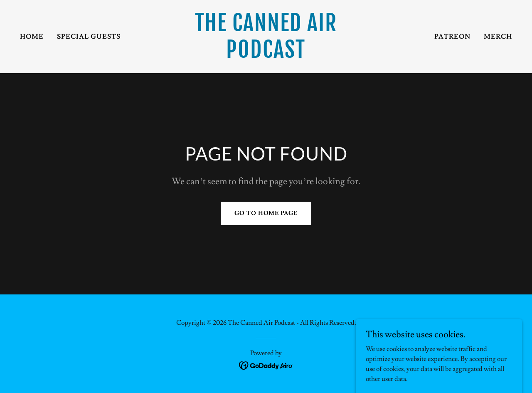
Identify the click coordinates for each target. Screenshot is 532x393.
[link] (266, 56)
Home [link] (32, 37)
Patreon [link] (452, 37)
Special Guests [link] (89, 37)
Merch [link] (498, 37)
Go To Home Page (266, 213)
